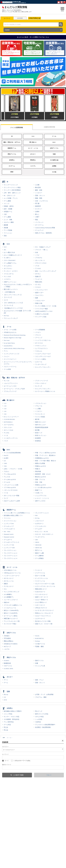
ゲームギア (39, 529)
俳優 (37, 663)
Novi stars (7, 340)
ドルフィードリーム (10, 367)
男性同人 (33, 160)
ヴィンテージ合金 (41, 317)
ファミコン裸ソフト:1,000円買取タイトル (17, 513)
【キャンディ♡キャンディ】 (13, 295)
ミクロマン (7, 279)
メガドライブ (39, 521)
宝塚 (54, 154)
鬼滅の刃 (38, 276)
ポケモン (38, 274)
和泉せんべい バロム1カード (44, 613)
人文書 (37, 185)
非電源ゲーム (8, 212)
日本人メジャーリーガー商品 (13, 813)
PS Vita (37, 518)
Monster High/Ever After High (13, 338)
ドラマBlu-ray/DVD (10, 487)
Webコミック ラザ (8, 862)
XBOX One (39, 548)
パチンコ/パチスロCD (11, 490)
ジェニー (7, 356)
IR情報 (4, 855)
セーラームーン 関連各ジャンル (45, 391)
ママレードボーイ (41, 383)
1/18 (5, 406)
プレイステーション (10, 550)
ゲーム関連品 (39, 558)
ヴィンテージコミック (11, 185)
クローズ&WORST (10, 260)
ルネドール (39, 362)
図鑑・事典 (39, 198)
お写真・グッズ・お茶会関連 (44, 694)
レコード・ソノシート (42, 498)
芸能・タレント (40, 195)
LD (5, 461)
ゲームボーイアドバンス (11, 542)
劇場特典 (7, 830)
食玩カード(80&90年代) (11, 610)
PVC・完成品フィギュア (43, 247)
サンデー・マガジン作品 (11, 717)
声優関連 (7, 833)
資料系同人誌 (39, 764)
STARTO (6, 661)
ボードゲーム (39, 225)
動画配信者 (7, 663)
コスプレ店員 (6, 865)
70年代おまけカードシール (12, 573)
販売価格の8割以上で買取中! (13, 711)
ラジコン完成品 (40, 417)
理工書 (37, 203)
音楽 (5, 236)
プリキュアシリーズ (10, 391)
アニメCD (7, 477)
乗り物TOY (33, 142)
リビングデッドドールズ (43, 356)
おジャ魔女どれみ (9, 252)
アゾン (6, 351)
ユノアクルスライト (41, 348)
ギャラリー (39, 830)
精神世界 (38, 206)
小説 (5, 214)
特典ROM (38, 744)
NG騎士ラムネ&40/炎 (42, 314)
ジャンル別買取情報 (17, 128)
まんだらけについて (8, 844)
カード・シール (33, 148)
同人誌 (6, 727)
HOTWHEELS (8, 422)
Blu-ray (6, 694)
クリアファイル (40, 573)
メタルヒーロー (40, 301)
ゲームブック (39, 230)
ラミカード (39, 570)
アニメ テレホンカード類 (12, 621)
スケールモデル (9, 425)
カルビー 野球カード (42, 600)
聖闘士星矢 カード (41, 589)
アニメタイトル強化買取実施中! (45, 725)
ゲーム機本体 (39, 556)
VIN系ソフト (39, 493)
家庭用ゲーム (12, 148)
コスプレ (33, 166)
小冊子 (37, 217)
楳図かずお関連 (40, 463)
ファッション (8, 233)
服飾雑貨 (7, 790)
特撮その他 (39, 303)
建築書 (6, 225)
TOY (33, 136)
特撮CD (38, 469)
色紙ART (7, 602)
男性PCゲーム (8, 778)
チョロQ (6, 433)
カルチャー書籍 (9, 222)
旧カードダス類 (40, 576)
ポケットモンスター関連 (11, 496)
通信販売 (36, 852)
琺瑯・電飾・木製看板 (11, 802)
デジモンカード (9, 586)
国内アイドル (39, 661)
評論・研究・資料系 (10, 764)
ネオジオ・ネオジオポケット (44, 534)
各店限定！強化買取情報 (43, 727)
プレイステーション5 (42, 513)
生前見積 (36, 850)
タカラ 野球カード (41, 602)
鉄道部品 (38, 441)
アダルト (7, 471)
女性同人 (12, 160)
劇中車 (37, 419)
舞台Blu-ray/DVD (40, 477)
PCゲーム (12, 166)
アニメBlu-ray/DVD (10, 474)
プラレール (39, 406)
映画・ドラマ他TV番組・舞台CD (46, 461)
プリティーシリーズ (41, 381)
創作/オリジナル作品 (42, 714)
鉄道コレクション (41, 435)
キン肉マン (7, 258)
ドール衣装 (7, 369)
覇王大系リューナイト (11, 289)
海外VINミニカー (41, 425)
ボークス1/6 (39, 343)
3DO (37, 540)
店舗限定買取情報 (49, 127)
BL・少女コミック (10, 195)
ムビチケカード (40, 619)
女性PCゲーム (40, 778)
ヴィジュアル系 (40, 666)
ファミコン (7, 518)
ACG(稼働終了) (9, 597)
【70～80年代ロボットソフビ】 (14, 303)
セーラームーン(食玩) (11, 616)
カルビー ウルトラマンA (43, 616)
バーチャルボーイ (9, 529)
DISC (54, 142)
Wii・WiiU (7, 532)
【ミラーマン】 (9, 305)
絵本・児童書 (8, 209)
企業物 (54, 166)
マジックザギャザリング (11, 592)
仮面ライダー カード (42, 597)
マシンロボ (7, 276)
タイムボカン (8, 266)
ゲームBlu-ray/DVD (10, 479)
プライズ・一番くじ (41, 250)
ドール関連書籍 (40, 330)
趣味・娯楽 (39, 190)
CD (5, 697)
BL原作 (6, 458)
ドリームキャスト (41, 526)
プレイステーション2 (10, 553)
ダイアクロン (8, 269)
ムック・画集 (8, 220)
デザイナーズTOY (41, 263)
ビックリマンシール (41, 578)
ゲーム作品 (7, 725)
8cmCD (6, 455)
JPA (5, 250)
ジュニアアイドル (41, 496)
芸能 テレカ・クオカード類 (44, 624)
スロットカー (8, 427)
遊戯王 (6, 584)
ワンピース (39, 279)
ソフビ (37, 255)
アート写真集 (8, 230)
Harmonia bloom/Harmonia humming (15, 335)
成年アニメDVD (40, 501)
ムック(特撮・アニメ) (11, 198)
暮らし (37, 214)
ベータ (6, 493)
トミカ (6, 435)
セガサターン (39, 524)
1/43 (5, 411)
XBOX (37, 542)
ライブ (6, 498)
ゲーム (6, 683)
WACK (37, 636)
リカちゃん (39, 351)
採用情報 (5, 847)
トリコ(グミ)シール (10, 608)
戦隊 (37, 298)
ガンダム (38, 284)
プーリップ (39, 338)
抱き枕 (6, 752)
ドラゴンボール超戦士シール (13, 605)
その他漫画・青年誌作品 (11, 719)
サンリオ (7, 381)
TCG (5, 589)
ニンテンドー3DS (9, 548)
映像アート (39, 490)
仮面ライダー (39, 293)
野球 (12, 172)
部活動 (4, 852)
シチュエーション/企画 (11, 485)
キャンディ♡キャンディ (43, 367)
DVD (5, 700)
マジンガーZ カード (41, 594)
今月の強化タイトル (10, 570)
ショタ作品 (39, 719)
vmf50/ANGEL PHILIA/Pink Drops (14, 348)
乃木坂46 (7, 636)
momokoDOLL (8, 346)
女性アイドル (54, 148)
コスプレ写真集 (40, 749)
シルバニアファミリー (11, 383)
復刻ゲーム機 (39, 553)
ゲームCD (7, 482)
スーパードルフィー (10, 359)
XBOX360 (38, 545)
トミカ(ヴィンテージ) (11, 438)
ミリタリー (39, 193)
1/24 (5, 409)
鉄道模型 (38, 438)
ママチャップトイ (41, 346)
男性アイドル (12, 154)
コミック (7, 203)
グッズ (6, 827)
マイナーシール (40, 581)
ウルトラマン (39, 295)
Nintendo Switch (9, 534)
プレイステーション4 (10, 558)
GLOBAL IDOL (9, 669)
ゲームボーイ (8, 540)
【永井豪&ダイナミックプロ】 (13, 308)
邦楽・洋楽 (39, 482)
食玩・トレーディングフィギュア (46, 271)
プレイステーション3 (10, 556)
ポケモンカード (9, 578)
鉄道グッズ (39, 433)
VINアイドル (8, 666)
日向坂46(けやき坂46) (11, 644)
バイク (6, 441)
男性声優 (38, 471)
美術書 (6, 228)
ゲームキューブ (9, 526)
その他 (54, 172)
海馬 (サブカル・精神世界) (44, 233)
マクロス (38, 287)
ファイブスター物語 (41, 309)
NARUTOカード (40, 592)
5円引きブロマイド (41, 608)
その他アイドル (40, 644)
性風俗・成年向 (9, 206)
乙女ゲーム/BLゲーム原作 (12, 501)
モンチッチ (39, 386)
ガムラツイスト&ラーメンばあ (45, 584)
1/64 (5, 414)
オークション (37, 855)
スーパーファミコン (10, 521)
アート (6, 680)
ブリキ (37, 266)
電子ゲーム (39, 550)
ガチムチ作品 (39, 717)
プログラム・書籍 (41, 697)
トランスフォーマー (41, 290)
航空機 (37, 430)
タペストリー (8, 835)
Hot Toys (6, 316)
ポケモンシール (9, 581)
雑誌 (37, 220)
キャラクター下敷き (10, 624)
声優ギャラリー (40, 833)
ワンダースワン (40, 537)
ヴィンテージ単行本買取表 (12, 190)
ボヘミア (5, 860)
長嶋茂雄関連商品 (9, 816)
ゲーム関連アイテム (10, 263)
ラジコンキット (40, 414)
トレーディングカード (11, 600)
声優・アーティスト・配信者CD (45, 455)
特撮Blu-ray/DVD (40, 466)
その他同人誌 (54, 160)
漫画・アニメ (39, 680)
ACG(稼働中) (8, 594)
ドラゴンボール (9, 274)
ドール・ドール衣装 (10, 330)
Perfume (38, 641)
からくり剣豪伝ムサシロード (13, 255)
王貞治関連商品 (40, 813)
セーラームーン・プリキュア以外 (14, 389)
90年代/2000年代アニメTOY (44, 311)
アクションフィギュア (11, 318)
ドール (54, 136)
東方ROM (38, 741)
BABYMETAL (40, 638)
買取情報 (36, 847)
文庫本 (37, 212)
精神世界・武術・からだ (43, 474)
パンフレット (39, 222)
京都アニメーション (10, 282)
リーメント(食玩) (41, 359)
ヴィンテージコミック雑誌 (12, 187)
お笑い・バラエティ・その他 (13, 469)
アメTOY (38, 269)
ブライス (38, 335)
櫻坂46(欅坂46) (8, 641)
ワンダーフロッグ (41, 364)
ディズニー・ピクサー (11, 271)
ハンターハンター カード (12, 576)
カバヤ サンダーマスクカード (44, 610)
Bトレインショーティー (11, 417)
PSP (36, 515)
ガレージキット (40, 260)
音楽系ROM (39, 747)
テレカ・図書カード (10, 744)
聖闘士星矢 (39, 282)
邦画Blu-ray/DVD (40, 485)
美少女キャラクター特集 (43, 621)
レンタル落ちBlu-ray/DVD (43, 487)
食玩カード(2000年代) (11, 613)
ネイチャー (39, 209)
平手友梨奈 (7, 638)
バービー (38, 332)
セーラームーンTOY (10, 386)
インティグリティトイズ (11, 354)
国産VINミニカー (41, 422)
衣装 (37, 790)
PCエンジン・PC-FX (42, 532)
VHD (5, 463)
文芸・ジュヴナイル (41, 201)
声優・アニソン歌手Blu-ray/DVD (45, 453)
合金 (37, 252)
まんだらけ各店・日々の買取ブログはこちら (33, 37)
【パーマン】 (8, 297)
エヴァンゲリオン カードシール (45, 586)
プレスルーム (37, 862)
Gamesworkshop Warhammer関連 (45, 228)
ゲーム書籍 (7, 201)
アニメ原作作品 (9, 722)
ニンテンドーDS (9, 545)
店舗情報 (36, 844)
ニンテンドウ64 (9, 524)
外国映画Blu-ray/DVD (42, 458)
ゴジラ (6, 300)
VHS (5, 466)
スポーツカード (40, 605)
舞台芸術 (38, 187)
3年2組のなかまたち (10, 332)
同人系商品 (7, 747)
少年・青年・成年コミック (12, 193)
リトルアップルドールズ (43, 354)
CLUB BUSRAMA (9, 419)
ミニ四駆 (38, 409)
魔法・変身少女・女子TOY (12, 142)
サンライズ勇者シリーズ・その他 (46, 306)
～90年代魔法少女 (9, 292)
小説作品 (38, 722)
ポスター (33, 154)
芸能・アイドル (40, 479)
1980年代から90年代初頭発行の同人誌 (16, 767)
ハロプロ (7, 649)
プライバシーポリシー (40, 865)
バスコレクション (41, 403)
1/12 (5, 403)
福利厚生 (5, 850)
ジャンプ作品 (8, 714)
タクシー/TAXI (8, 430)
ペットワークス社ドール (43, 340)
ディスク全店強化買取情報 (12, 453)
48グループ (7, 646)
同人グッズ (39, 711)
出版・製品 (37, 860)
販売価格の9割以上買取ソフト (13, 515)
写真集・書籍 (39, 646)
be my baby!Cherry (9, 343)
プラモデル (39, 258)
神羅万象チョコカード (11, 619)
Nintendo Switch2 (9, 537)
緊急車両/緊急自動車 (42, 427)
